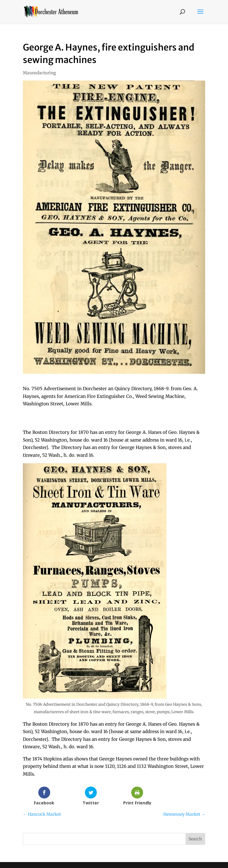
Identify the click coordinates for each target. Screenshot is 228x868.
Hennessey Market (184, 814)
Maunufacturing (39, 73)
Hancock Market (42, 814)
